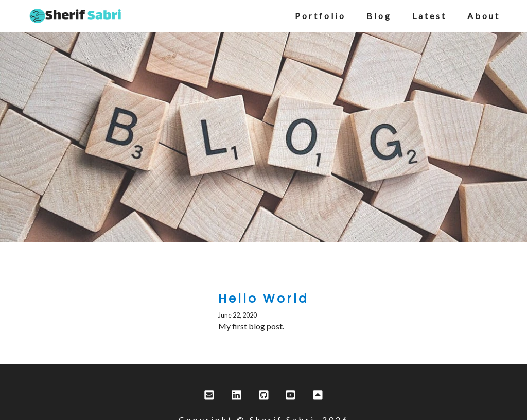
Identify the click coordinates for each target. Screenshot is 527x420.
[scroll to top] (318, 396)
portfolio (320, 16)
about (484, 16)
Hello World (263, 299)
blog (379, 16)
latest (429, 16)
